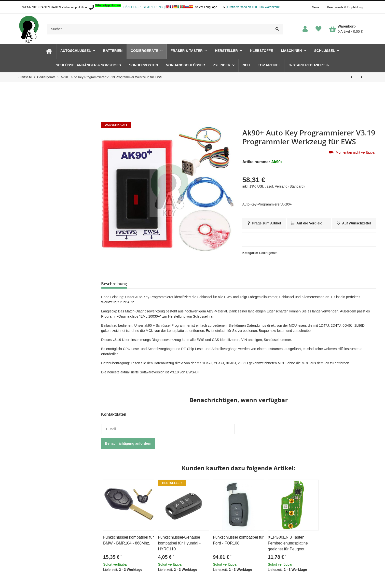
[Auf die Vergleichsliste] (309, 223)
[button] (305, 29)
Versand (282, 186)
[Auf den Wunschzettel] (354, 223)
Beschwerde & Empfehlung (345, 7)
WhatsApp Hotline (108, 5)
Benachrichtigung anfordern (128, 443)
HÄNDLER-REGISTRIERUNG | (144, 7)
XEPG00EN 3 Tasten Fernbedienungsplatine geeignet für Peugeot (288, 543)
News (316, 7)
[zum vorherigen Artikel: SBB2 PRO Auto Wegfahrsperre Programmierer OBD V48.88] (351, 77)
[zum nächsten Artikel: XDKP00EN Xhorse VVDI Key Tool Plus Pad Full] (362, 77)
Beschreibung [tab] (114, 284)
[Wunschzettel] (318, 29)
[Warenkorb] (346, 29)
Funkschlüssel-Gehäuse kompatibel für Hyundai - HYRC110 (179, 543)
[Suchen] (159, 29)
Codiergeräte (268, 253)
